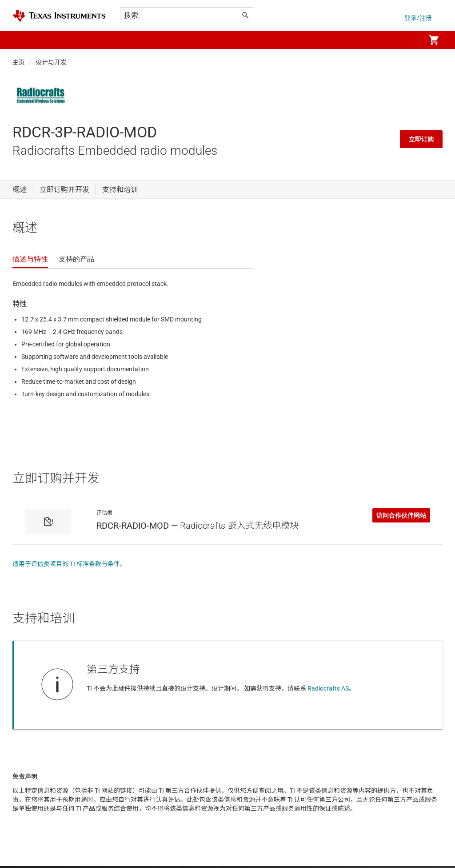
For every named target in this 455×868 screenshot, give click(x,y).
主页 (19, 62)
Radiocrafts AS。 (331, 688)
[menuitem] (409, 40)
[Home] (59, 16)
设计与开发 (51, 62)
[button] (21, 40)
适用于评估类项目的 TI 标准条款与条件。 (69, 564)
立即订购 (421, 139)
